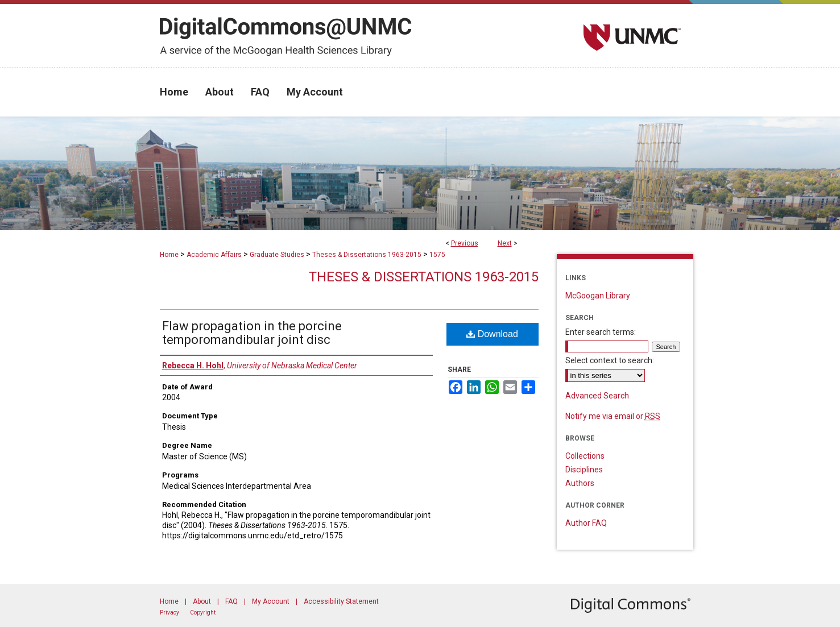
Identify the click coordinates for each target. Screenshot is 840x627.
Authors (580, 483)
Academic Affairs (214, 255)
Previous (465, 243)
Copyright (203, 613)
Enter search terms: (601, 332)
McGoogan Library (598, 296)
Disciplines (584, 470)
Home (169, 255)
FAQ (231, 601)
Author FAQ (586, 523)
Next (505, 243)
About (202, 601)
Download (492, 334)
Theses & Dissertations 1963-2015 (367, 255)
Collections (585, 456)
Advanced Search (597, 396)
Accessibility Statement (341, 601)
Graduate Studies (277, 255)
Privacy (169, 613)
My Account (271, 601)
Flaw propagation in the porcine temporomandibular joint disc (252, 333)
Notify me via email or (613, 416)
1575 (437, 255)
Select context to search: (610, 360)
